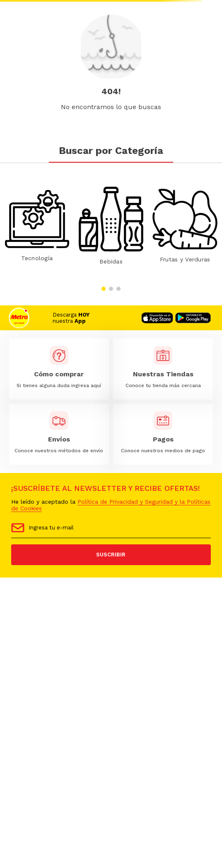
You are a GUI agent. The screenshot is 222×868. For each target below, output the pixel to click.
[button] (104, 289)
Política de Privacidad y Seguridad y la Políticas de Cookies (111, 505)
